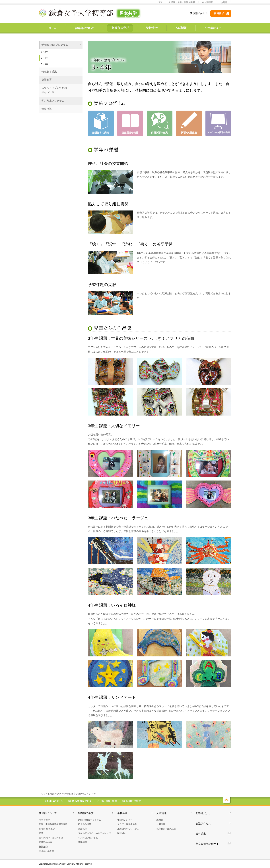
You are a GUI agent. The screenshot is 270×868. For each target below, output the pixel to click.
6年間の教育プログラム (75, 794)
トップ (42, 794)
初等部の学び (54, 794)
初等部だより (203, 813)
